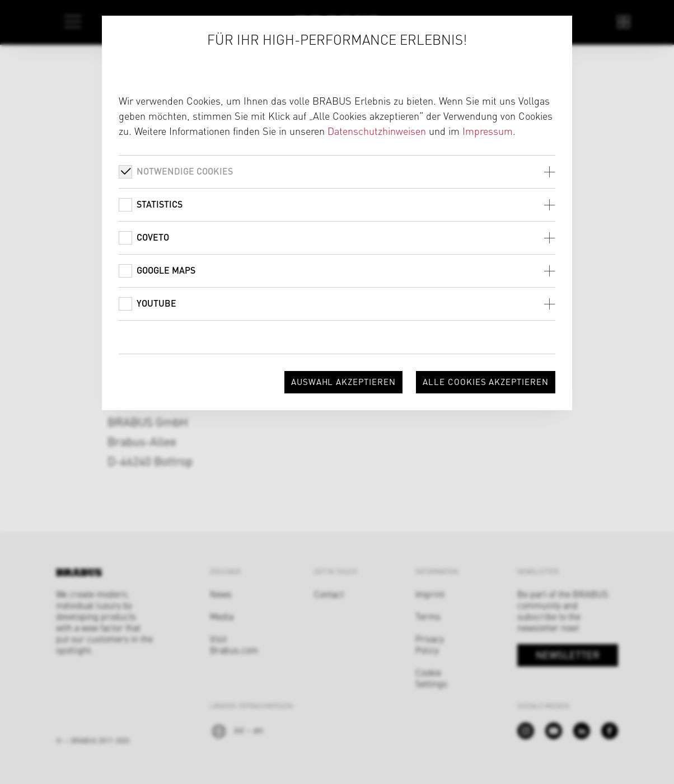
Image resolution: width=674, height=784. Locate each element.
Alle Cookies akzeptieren (486, 381)
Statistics (160, 204)
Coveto (153, 237)
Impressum (488, 131)
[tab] (337, 172)
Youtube (156, 303)
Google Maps (166, 270)
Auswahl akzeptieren (343, 381)
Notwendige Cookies (185, 171)
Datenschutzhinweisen (377, 131)
